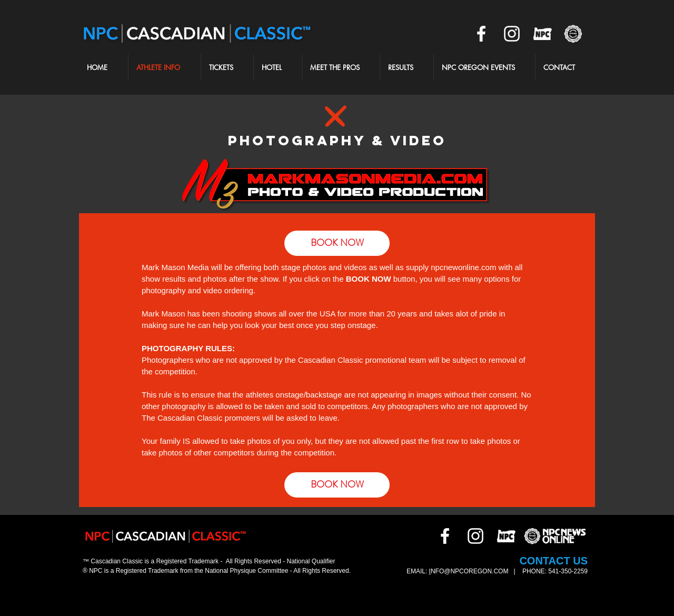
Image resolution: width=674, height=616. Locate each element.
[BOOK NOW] (337, 485)
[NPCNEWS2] (573, 34)
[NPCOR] (542, 34)
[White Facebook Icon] (481, 34)
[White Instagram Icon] (512, 34)
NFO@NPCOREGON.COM (470, 571)
